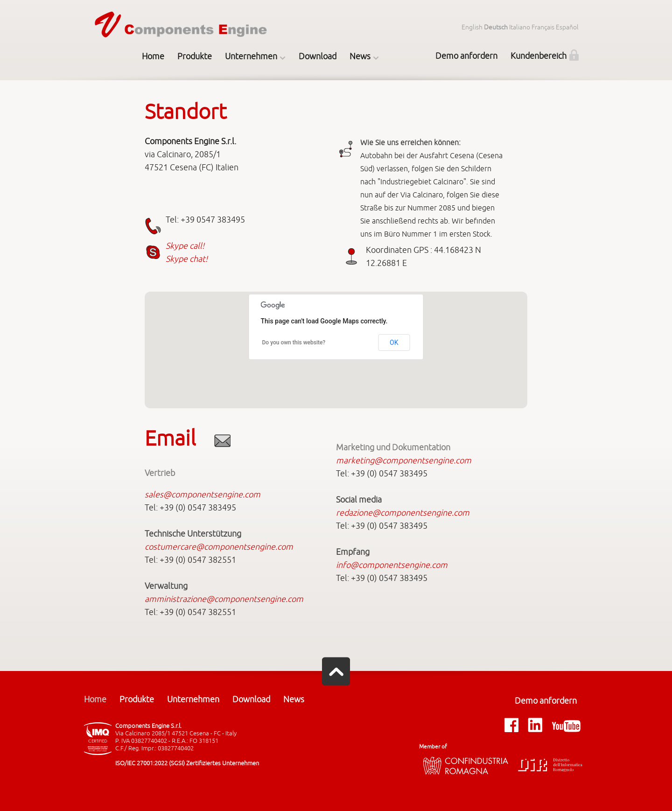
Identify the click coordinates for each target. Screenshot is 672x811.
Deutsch (496, 27)
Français (543, 27)
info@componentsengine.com (392, 565)
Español (567, 27)
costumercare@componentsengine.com (219, 547)
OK (394, 343)
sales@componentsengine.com (203, 495)
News (360, 56)
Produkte (195, 56)
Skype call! (185, 246)
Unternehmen (251, 56)
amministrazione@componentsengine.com (224, 599)
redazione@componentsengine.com (403, 513)
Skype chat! (187, 259)
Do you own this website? (294, 343)
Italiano (520, 27)
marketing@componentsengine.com (404, 461)
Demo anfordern (466, 56)
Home (153, 56)
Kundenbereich (539, 56)
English (472, 27)
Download (318, 56)
